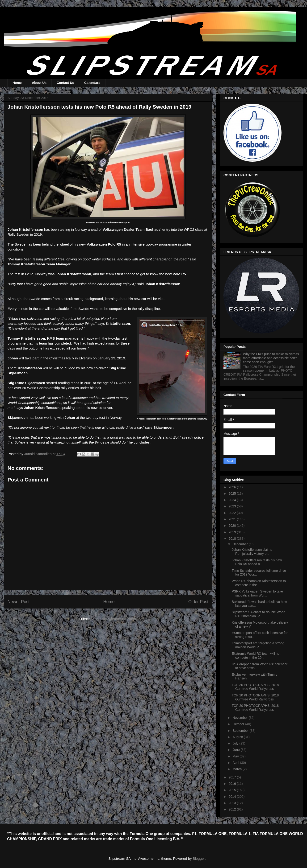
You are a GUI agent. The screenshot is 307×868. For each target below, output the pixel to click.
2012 (233, 809)
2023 (233, 506)
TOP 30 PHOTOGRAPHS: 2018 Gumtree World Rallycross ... (255, 687)
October (239, 724)
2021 (233, 519)
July (236, 743)
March (238, 769)
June (236, 750)
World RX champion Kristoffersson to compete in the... (259, 583)
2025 (233, 494)
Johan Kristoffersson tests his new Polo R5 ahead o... (257, 562)
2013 (233, 803)
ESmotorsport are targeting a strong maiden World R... (258, 645)
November (240, 718)
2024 (233, 500)
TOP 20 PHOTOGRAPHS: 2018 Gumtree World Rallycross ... (255, 697)
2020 (233, 526)
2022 (233, 513)
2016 (233, 784)
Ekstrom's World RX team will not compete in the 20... (256, 656)
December (240, 544)
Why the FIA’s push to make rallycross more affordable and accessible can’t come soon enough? (271, 358)
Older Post (198, 602)
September (241, 731)
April (236, 763)
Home (17, 83)
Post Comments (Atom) (119, 619)
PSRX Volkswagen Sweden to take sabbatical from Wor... (257, 593)
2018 (233, 539)
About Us (39, 83)
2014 (233, 797)
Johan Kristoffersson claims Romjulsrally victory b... (252, 552)
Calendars (92, 83)
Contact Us (65, 83)
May (236, 756)
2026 (233, 487)
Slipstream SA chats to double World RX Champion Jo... (259, 614)
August (238, 737)
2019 (233, 532)
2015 (233, 790)
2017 (233, 777)
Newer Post (19, 602)
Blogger (199, 858)
